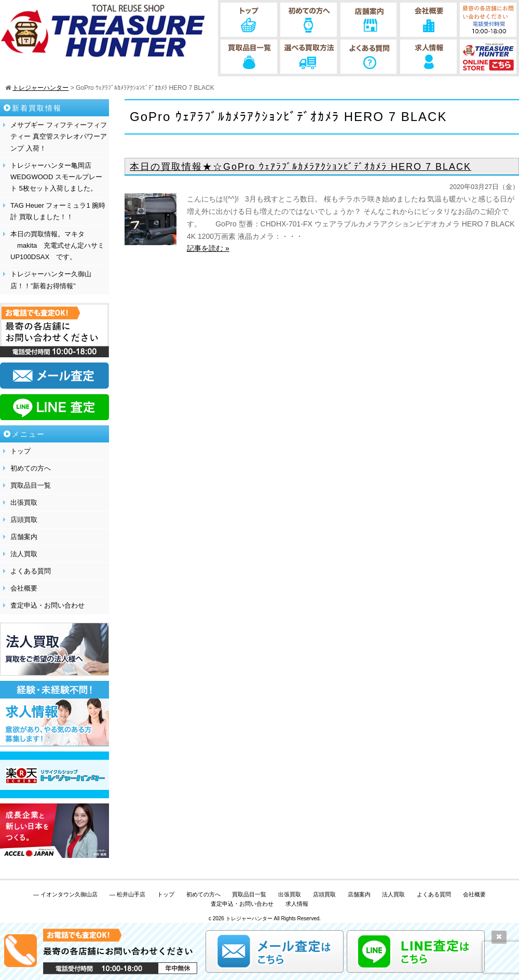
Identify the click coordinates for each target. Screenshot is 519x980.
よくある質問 (31, 571)
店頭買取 (24, 520)
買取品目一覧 (31, 485)
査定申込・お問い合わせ (47, 605)
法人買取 (24, 554)
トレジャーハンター (249, 918)
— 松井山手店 (127, 894)
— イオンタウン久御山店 (65, 894)
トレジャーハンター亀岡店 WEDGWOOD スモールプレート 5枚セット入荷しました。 (56, 177)
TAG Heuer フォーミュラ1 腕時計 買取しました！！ (58, 211)
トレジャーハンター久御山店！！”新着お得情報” (51, 280)
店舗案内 (24, 537)
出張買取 (24, 502)
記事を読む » (208, 248)
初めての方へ (31, 468)
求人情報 (297, 904)
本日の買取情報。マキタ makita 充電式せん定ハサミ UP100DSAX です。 (57, 245)
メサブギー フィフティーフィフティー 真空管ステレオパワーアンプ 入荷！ (59, 136)
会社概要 (24, 588)
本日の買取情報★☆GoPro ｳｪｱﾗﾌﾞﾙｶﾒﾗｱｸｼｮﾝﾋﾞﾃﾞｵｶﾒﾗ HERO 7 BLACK (301, 167)
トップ (21, 451)
